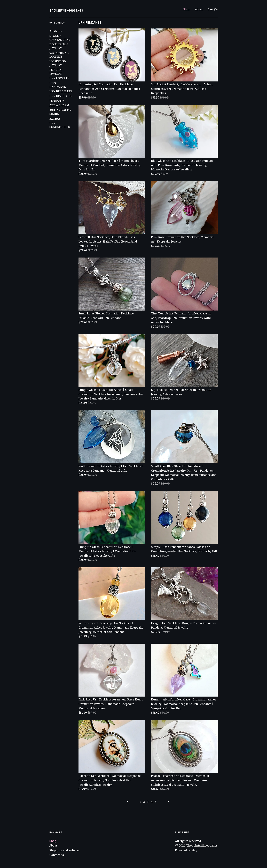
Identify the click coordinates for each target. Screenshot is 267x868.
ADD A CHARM (59, 105)
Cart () (213, 9)
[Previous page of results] (128, 802)
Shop (187, 9)
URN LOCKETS (59, 78)
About (199, 9)
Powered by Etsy (186, 850)
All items (56, 31)
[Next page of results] (168, 802)
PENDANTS (57, 101)
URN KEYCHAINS (61, 96)
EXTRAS (55, 119)
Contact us (57, 855)
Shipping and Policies (65, 850)
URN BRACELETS (61, 91)
